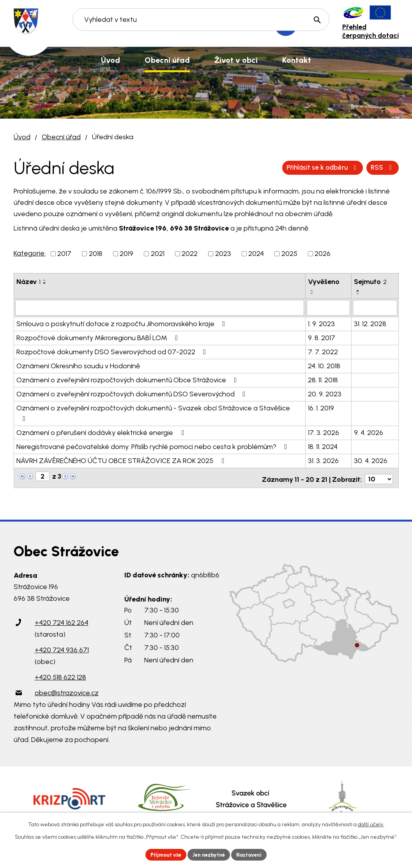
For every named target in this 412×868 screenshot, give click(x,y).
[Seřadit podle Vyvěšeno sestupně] (312, 294)
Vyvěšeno (324, 282)
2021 (158, 254)
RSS (291, 167)
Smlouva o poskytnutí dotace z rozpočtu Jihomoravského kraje (122, 323)
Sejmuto (370, 282)
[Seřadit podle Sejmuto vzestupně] (358, 291)
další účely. (371, 823)
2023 (223, 254)
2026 (323, 254)
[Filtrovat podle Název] (160, 307)
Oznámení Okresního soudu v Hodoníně (78, 365)
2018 (96, 254)
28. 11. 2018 (323, 379)
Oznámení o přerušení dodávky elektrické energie (102, 432)
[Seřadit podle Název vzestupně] (45, 280)
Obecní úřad (61, 137)
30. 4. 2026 (371, 460)
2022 (190, 254)
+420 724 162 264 (62, 619)
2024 (256, 254)
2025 (289, 254)
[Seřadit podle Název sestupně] (45, 283)
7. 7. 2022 (323, 351)
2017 (64, 254)
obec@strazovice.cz (67, 690)
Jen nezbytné (209, 854)
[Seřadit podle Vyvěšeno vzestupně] (312, 291)
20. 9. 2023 (325, 393)
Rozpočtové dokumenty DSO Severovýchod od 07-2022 (113, 351)
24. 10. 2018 (324, 365)
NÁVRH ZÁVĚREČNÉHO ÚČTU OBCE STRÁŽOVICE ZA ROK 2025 (122, 460)
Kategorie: (30, 253)
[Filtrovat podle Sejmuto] (375, 307)
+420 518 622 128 (60, 674)
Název (28, 282)
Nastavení (252, 854)
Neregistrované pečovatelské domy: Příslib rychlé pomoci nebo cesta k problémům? (153, 446)
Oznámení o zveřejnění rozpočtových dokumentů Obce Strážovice (128, 379)
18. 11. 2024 (323, 446)
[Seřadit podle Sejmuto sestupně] (358, 294)
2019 (126, 254)
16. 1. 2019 (321, 407)
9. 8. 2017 (322, 337)
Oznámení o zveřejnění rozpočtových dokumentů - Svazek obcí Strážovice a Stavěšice (153, 412)
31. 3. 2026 (323, 460)
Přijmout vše (163, 854)
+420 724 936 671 (62, 647)
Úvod (22, 137)
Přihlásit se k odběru (355, 167)
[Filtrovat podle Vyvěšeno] (328, 307)
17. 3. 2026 (324, 432)
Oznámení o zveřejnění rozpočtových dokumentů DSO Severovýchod (133, 393)
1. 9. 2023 (321, 323)
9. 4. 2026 (369, 432)
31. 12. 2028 (370, 323)
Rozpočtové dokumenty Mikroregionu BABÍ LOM (99, 337)
